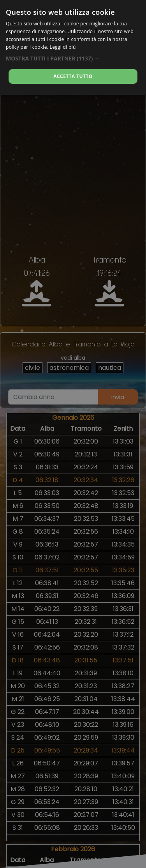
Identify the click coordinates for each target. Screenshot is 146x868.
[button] (73, 58)
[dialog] (73, 47)
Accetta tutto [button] (73, 76)
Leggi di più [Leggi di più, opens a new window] (63, 47)
